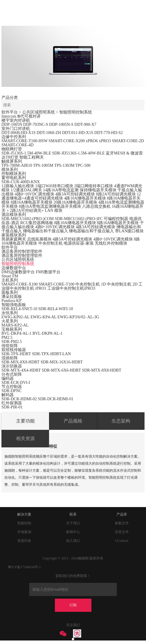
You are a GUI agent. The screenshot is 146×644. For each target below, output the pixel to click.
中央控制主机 (51, 243)
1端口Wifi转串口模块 (54, 186)
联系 (73, 514)
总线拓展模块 (39, 239)
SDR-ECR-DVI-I (16, 383)
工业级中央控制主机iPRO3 (71, 288)
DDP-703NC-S (36, 124)
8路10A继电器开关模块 (75, 223)
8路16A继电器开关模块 (32, 202)
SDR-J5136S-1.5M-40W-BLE (26, 153)
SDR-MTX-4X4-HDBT (21, 370)
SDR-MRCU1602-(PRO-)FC (79, 219)
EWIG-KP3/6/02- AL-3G (78, 317)
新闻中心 (73, 532)
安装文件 (122, 532)
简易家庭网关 (14, 239)
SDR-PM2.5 (12, 342)
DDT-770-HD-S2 (108, 133)
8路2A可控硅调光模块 (116, 194)
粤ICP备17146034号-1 (24, 567)
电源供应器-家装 (79, 243)
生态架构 (121, 421)
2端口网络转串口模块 (94, 186)
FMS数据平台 (48, 272)
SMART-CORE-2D (128, 141)
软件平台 (10, 112)
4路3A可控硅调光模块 (75, 194)
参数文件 (122, 523)
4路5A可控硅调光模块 (72, 239)
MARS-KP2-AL (15, 325)
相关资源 (25, 438)
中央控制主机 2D (122, 284)
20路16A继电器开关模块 (75, 202)
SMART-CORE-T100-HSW (25, 141)
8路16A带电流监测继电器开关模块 (50, 206)
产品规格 (73, 421)
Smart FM (10, 276)
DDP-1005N (12, 124)
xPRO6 (92, 141)
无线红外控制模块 (111, 243)
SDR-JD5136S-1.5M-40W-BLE (78, 153)
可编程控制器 (116, 219)
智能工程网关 (32, 157)
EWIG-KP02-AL (15, 317)
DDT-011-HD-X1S (78, 133)
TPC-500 (83, 165)
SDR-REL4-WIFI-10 (56, 309)
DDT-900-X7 (85, 124)
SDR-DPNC (12, 391)
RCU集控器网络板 (37, 223)
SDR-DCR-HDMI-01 (56, 399)
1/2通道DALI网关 (26, 190)
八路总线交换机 (96, 206)
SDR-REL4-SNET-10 (19, 309)
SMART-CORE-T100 (56, 284)
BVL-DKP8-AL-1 (47, 333)
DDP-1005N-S (61, 124)
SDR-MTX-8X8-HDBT (102, 370)
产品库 (122, 514)
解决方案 (24, 514)
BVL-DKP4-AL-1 (16, 333)
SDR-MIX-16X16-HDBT (62, 362)
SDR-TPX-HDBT (16, 354)
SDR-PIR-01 (12, 407)
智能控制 (24, 523)
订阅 (73, 605)
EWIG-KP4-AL (43, 317)
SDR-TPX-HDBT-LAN (51, 354)
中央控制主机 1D (91, 284)
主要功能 (25, 421)
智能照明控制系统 (76, 112)
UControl (122, 541)
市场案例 (24, 532)
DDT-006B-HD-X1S (19, 133)
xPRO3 (105, 141)
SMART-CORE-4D (18, 145)
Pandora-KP (11, 301)
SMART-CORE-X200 (67, 141)
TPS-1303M (64, 165)
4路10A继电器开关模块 (85, 198)
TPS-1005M (43, 165)
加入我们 (73, 541)
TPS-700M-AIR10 (17, 165)
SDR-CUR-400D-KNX (21, 182)
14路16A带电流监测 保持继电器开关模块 (80, 190)
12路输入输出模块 (18, 186)
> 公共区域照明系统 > (39, 112)
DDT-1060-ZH (49, 133)
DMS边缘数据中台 (18, 272)
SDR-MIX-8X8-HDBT (20, 362)
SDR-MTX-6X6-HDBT (61, 370)
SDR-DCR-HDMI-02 (20, 399)
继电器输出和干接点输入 (46, 231)
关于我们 (73, 523)
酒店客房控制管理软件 (22, 256)
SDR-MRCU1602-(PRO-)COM (28, 219)
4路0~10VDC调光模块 (35, 194)
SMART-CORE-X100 (20, 284)
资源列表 (24, 541)
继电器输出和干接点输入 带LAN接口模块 (106, 231)
